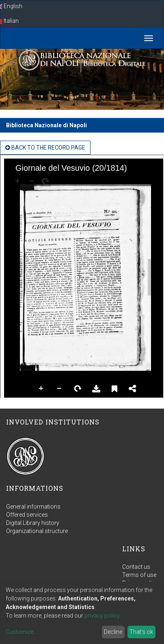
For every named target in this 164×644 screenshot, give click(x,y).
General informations (33, 507)
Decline (113, 632)
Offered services (27, 515)
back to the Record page (45, 148)
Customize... (21, 632)
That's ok (141, 632)
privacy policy (102, 616)
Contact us (136, 567)
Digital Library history (33, 523)
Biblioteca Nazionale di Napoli (46, 125)
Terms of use (139, 575)
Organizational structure (37, 531)
